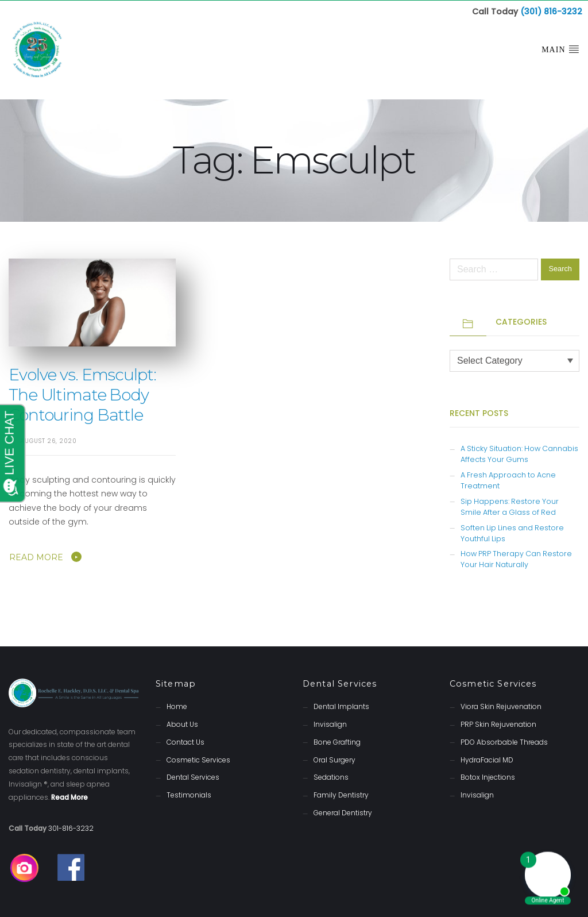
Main (560, 49)
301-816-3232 (71, 828)
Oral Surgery (334, 759)
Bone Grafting (337, 741)
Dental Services (193, 777)
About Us (182, 724)
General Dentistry (343, 812)
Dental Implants (341, 706)
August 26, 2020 (49, 440)
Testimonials (189, 794)
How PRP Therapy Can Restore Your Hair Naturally (516, 558)
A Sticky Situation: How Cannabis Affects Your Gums (519, 453)
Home (177, 706)
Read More (36, 557)
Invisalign (330, 724)
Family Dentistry (341, 794)
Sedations (331, 777)
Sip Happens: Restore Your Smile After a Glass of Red (510, 506)
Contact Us (185, 741)
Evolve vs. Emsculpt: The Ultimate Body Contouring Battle (82, 394)
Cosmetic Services (198, 759)
